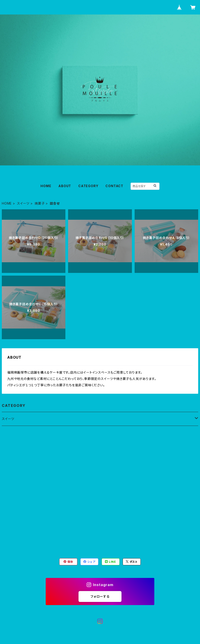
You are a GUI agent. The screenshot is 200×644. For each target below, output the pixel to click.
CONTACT (114, 186)
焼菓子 (40, 203)
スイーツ (23, 203)
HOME (46, 186)
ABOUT (65, 186)
